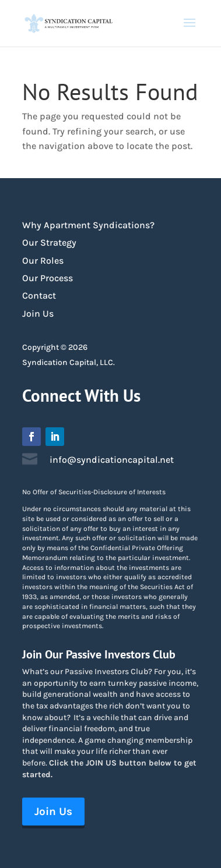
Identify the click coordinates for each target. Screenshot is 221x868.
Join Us (38, 313)
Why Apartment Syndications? (88, 225)
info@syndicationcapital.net (112, 460)
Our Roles (43, 261)
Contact (39, 295)
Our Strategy (49, 242)
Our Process (48, 278)
